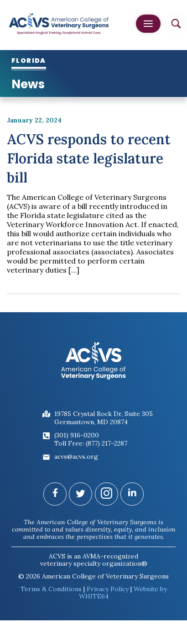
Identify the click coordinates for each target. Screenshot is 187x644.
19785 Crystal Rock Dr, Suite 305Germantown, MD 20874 (104, 418)
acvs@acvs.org (76, 456)
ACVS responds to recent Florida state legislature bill (89, 158)
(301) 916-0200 (77, 435)
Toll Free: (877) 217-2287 (91, 443)
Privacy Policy (108, 589)
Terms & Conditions (51, 589)
